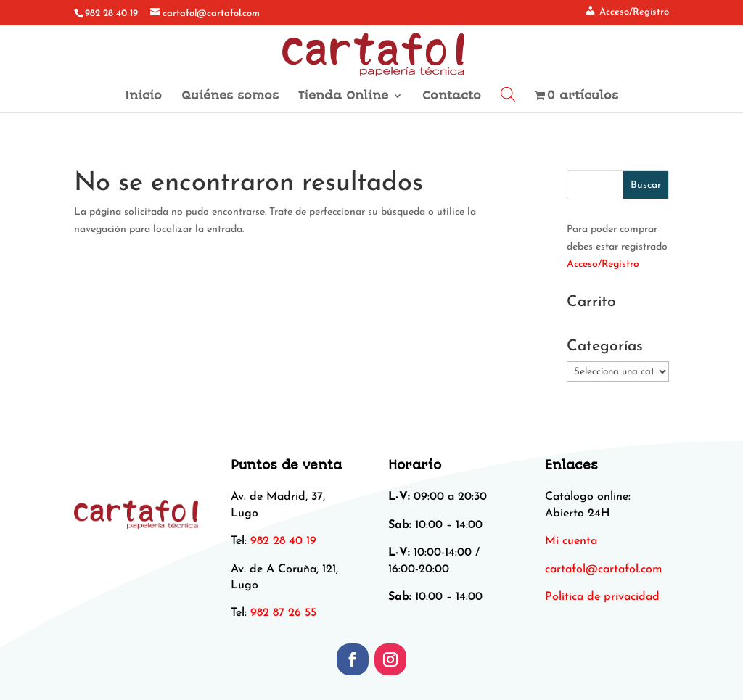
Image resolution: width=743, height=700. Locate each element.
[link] (603, 569)
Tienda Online (343, 96)
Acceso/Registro (603, 264)
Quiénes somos (230, 96)
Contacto (452, 96)
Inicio (143, 96)
